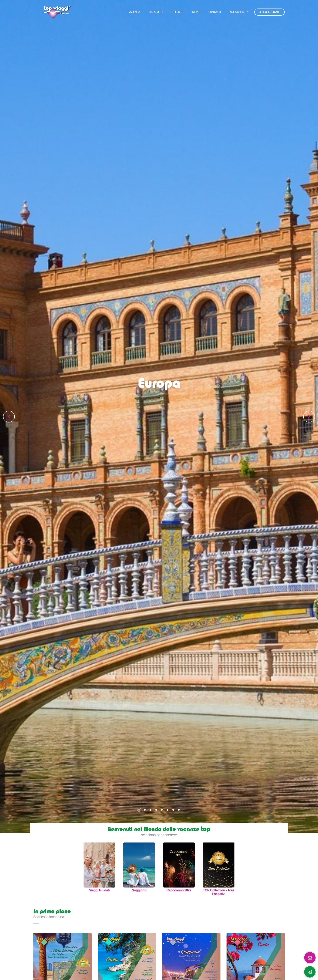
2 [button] (145, 810)
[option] (159, 416)
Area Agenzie (270, 12)
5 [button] (162, 810)
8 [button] (179, 810)
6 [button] (168, 810)
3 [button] (150, 810)
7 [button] (173, 810)
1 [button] (139, 810)
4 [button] (156, 810)
